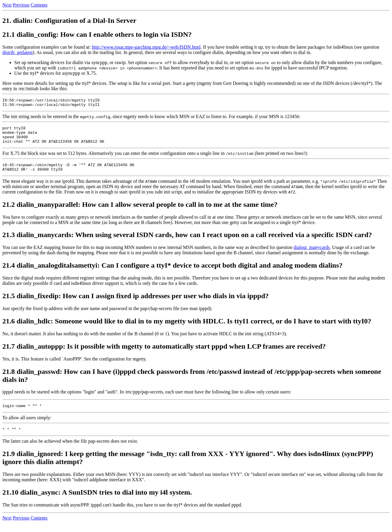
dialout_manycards (312, 254)
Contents (39, 5)
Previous (21, 5)
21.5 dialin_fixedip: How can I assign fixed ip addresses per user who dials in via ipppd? (136, 303)
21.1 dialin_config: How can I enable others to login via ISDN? (97, 34)
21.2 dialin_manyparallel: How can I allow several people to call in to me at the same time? (140, 212)
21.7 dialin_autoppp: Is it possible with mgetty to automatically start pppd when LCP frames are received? (164, 353)
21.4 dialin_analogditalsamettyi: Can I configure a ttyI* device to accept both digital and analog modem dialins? (172, 272)
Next (7, 5)
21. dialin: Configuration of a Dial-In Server (69, 20)
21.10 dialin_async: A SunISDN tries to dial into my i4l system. (97, 501)
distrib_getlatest (18, 52)
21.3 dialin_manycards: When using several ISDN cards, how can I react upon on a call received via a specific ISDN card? (187, 242)
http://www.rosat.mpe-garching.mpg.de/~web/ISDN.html (146, 47)
